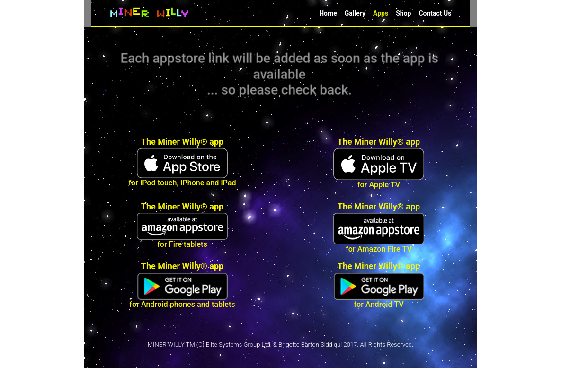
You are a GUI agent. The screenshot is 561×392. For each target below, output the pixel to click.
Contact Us (435, 13)
